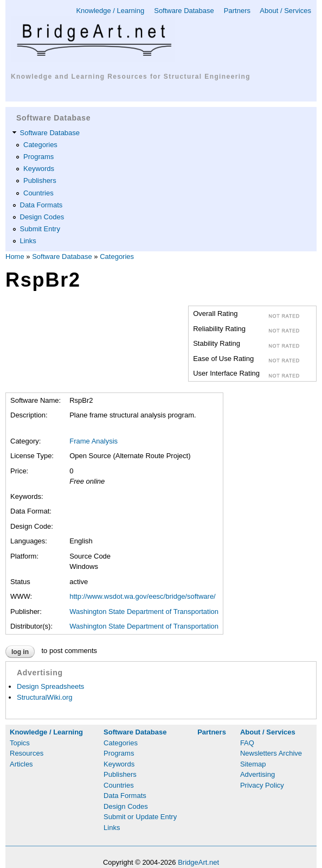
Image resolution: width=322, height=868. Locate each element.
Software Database (184, 11)
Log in (20, 652)
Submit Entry (40, 229)
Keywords (39, 169)
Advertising (257, 774)
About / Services (285, 11)
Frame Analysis (94, 441)
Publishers (40, 180)
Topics (20, 743)
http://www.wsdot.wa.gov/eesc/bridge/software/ (143, 596)
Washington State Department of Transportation (144, 612)
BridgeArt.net (198, 862)
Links (28, 241)
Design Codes (42, 217)
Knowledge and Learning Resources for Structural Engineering (131, 77)
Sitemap (253, 764)
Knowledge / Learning (110, 11)
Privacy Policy (262, 785)
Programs (38, 157)
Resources (27, 753)
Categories (40, 145)
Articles (21, 764)
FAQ (247, 743)
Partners (237, 11)
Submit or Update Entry (140, 817)
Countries (38, 193)
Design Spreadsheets (50, 686)
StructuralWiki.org (45, 697)
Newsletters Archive (271, 753)
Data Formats (41, 205)
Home (15, 256)
